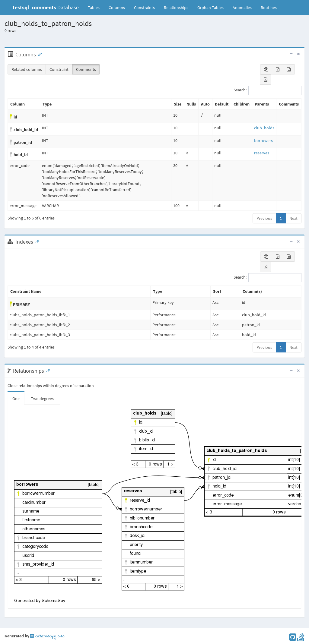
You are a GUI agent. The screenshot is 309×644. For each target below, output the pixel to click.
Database (46, 7)
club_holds (264, 128)
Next (293, 218)
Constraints (144, 8)
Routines (269, 8)
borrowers (263, 140)
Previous (264, 218)
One (16, 399)
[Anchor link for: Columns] (39, 54)
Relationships (176, 8)
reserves (262, 153)
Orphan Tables (210, 8)
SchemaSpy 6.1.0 (47, 636)
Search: (268, 90)
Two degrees (42, 399)
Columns (117, 8)
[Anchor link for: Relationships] (47, 370)
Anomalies (242, 8)
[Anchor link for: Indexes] (36, 241)
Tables (96, 7)
